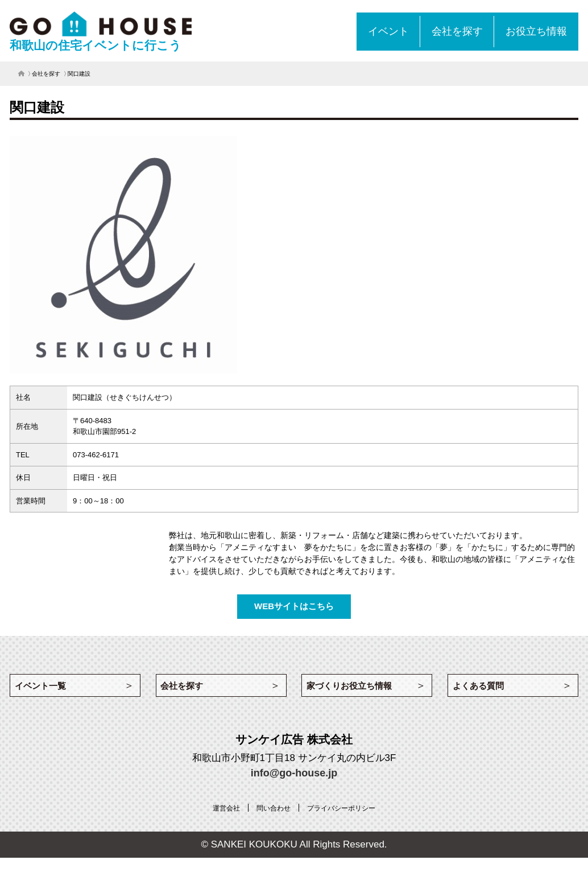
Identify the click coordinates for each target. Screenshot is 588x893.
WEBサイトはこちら (294, 606)
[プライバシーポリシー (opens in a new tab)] (346, 812)
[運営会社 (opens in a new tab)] (218, 812)
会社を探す (46, 74)
